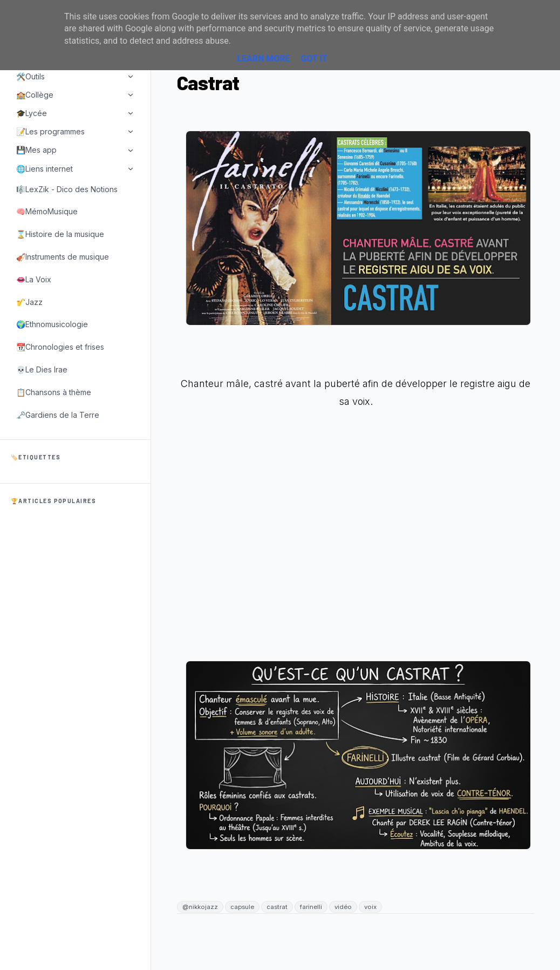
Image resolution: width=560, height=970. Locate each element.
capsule (242, 907)
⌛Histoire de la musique (60, 234)
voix (370, 907)
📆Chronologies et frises (60, 347)
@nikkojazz (200, 907)
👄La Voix (34, 279)
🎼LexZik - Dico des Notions (67, 189)
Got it (314, 59)
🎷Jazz (29, 302)
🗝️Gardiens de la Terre (58, 415)
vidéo (343, 907)
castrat (277, 907)
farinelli (311, 907)
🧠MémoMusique (47, 211)
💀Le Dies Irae (42, 369)
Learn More (263, 59)
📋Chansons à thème (54, 392)
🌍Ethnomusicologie (52, 324)
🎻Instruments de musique (63, 257)
